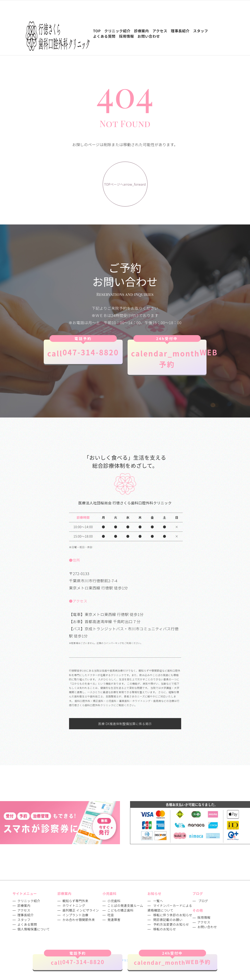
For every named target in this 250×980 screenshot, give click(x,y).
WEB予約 (169, 354)
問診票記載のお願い (168, 920)
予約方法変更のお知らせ (171, 924)
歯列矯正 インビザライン (81, 910)
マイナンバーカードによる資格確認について (170, 908)
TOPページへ (125, 184)
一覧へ (158, 901)
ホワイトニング (74, 905)
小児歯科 (114, 901)
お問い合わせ (207, 927)
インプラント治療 (75, 915)
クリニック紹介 (29, 901)
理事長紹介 (26, 915)
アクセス (24, 910)
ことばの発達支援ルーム (125, 905)
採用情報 (204, 917)
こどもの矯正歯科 (120, 910)
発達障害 (114, 920)
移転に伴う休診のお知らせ (173, 915)
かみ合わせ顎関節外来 (79, 920)
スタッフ (24, 920)
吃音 (111, 915)
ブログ (203, 901)
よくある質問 (27, 924)
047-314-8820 (83, 349)
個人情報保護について (34, 929)
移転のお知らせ (164, 929)
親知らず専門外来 (75, 901)
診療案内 (24, 905)
